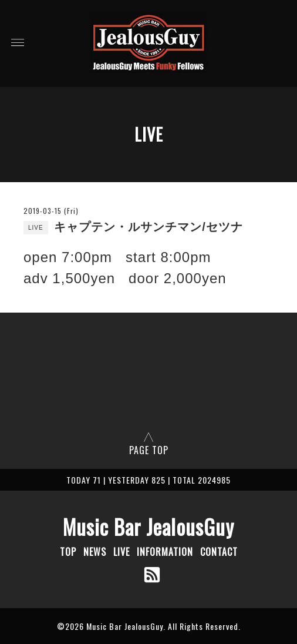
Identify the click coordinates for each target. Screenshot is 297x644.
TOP (68, 552)
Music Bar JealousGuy (148, 526)
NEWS (95, 552)
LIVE (122, 552)
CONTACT (219, 552)
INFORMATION (165, 552)
